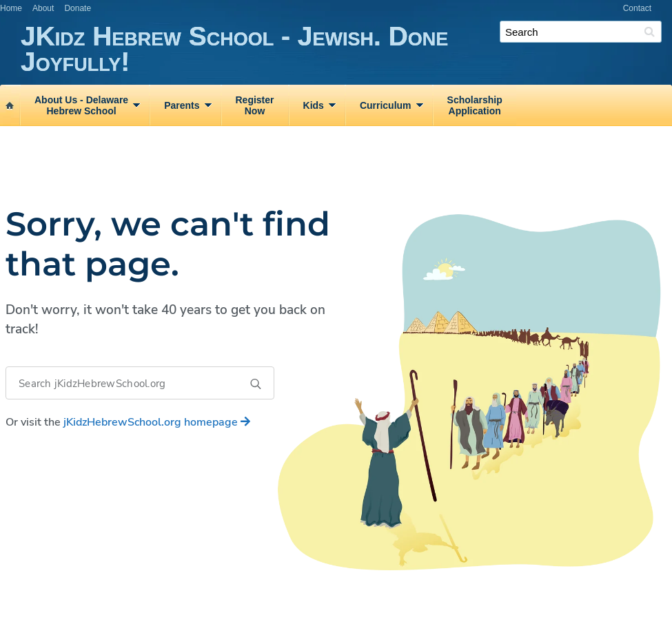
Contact (637, 8)
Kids (314, 105)
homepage (157, 422)
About (43, 8)
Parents (182, 105)
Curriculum (386, 105)
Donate (78, 8)
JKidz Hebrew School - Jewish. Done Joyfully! (346, 50)
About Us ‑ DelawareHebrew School (81, 105)
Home (11, 8)
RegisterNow (255, 105)
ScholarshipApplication (475, 105)
